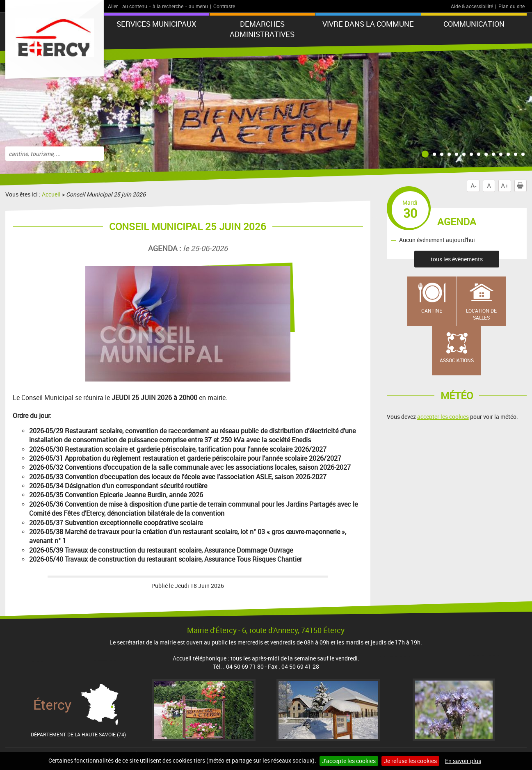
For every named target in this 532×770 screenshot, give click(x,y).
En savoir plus (463, 761)
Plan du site (511, 6)
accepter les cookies (443, 417)
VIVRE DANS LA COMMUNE (368, 24)
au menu (198, 6)
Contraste (224, 6)
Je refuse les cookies (410, 761)
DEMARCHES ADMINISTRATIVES (262, 29)
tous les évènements (457, 259)
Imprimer (522, 186)
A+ (505, 186)
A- (473, 186)
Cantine (432, 311)
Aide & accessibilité (472, 6)
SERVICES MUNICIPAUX (156, 24)
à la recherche (168, 6)
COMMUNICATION (474, 24)
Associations (457, 360)
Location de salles (481, 314)
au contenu (135, 6)
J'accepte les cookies (349, 761)
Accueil (51, 194)
